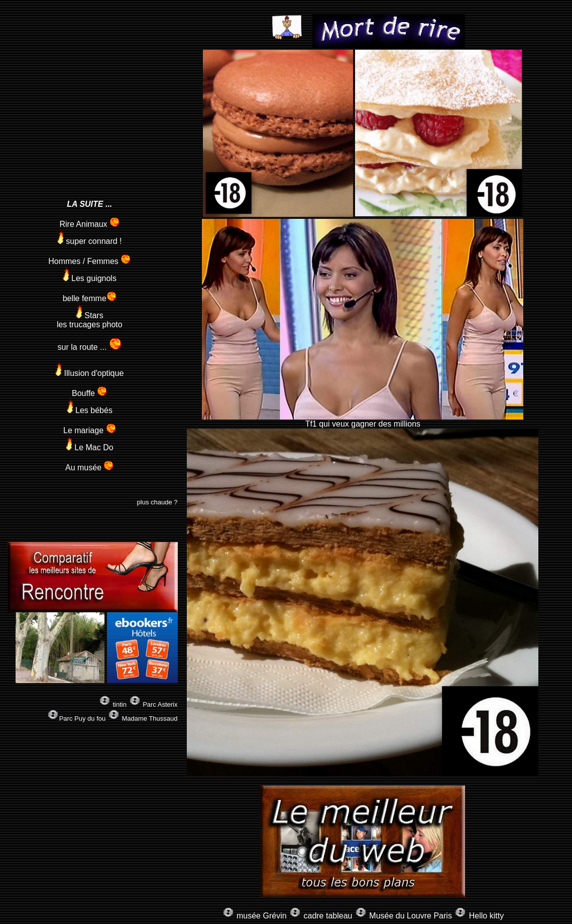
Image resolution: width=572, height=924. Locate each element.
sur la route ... (90, 347)
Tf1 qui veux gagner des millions (363, 420)
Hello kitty (486, 916)
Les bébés (90, 410)
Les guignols (90, 278)
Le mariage (90, 430)
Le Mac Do (90, 447)
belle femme (90, 298)
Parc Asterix (160, 704)
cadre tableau (328, 916)
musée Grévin (262, 916)
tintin (120, 704)
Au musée (89, 468)
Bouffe (89, 393)
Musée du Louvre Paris (411, 916)
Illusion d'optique (89, 373)
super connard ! (90, 241)
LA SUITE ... (89, 204)
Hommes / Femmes (89, 261)
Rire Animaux (89, 224)
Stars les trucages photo (90, 320)
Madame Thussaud (149, 718)
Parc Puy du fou (83, 718)
